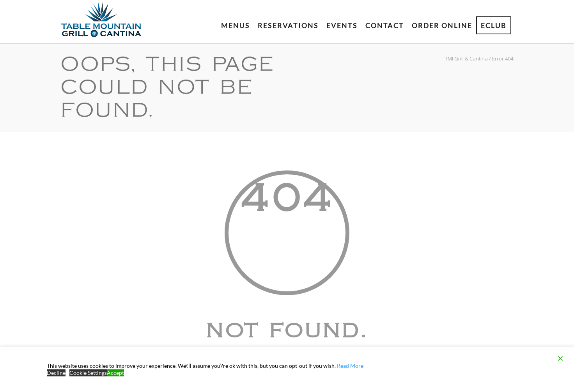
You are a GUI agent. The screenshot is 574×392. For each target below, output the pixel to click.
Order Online (442, 25)
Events (342, 25)
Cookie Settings (88, 373)
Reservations (288, 25)
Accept (115, 373)
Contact (385, 25)
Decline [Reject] (56, 373)
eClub (494, 25)
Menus (236, 25)
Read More (350, 366)
